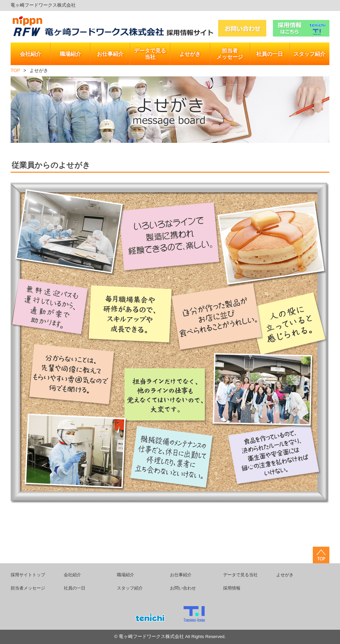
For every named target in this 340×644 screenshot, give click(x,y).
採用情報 (232, 588)
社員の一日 (75, 588)
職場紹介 (126, 575)
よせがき (285, 575)
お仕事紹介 (181, 575)
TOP (15, 70)
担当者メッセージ (28, 588)
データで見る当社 (240, 575)
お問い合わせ (183, 588)
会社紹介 (72, 575)
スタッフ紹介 (130, 588)
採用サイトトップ (28, 575)
